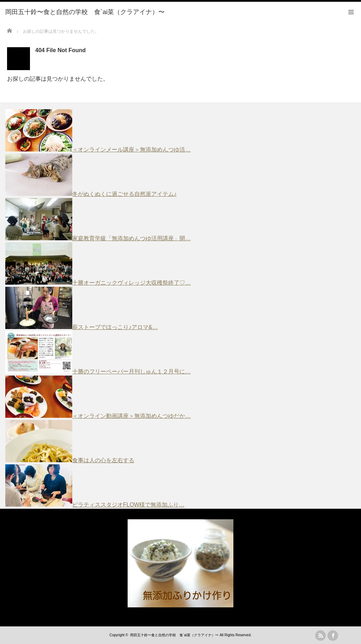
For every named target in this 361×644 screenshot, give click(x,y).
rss (320, 636)
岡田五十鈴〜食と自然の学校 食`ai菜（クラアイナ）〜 (174, 635)
